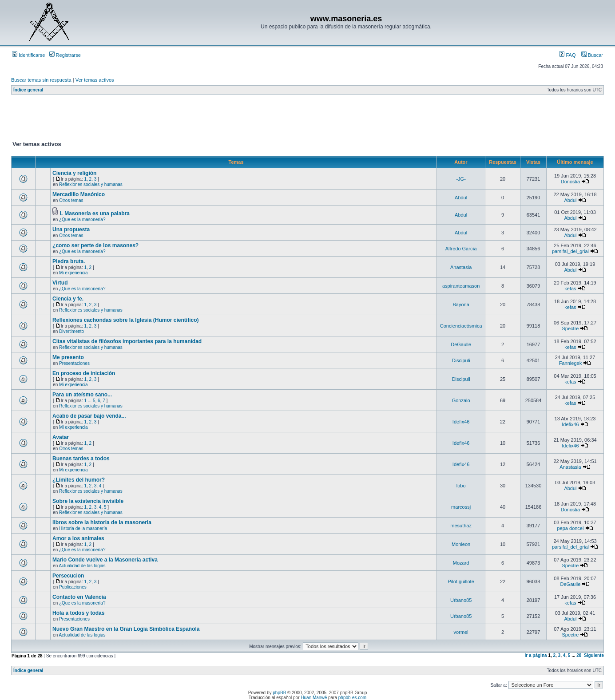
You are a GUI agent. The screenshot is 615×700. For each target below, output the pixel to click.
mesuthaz (461, 526)
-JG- (461, 179)
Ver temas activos (95, 80)
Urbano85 (461, 600)
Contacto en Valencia (79, 597)
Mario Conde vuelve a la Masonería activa (105, 560)
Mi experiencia (73, 273)
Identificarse (28, 55)
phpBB (279, 693)
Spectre (571, 328)
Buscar (592, 55)
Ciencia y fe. (68, 299)
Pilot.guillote (461, 581)
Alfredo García (461, 249)
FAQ (567, 55)
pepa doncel (570, 528)
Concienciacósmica (461, 326)
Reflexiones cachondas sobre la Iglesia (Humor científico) (125, 320)
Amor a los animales (78, 538)
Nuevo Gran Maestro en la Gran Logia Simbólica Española (126, 629)
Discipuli (461, 360)
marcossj (461, 507)
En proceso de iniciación (84, 373)
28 (579, 655)
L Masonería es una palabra (95, 214)
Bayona (461, 305)
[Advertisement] (173, 119)
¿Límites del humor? (79, 480)
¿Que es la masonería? (82, 219)
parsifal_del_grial (570, 251)
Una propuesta (71, 229)
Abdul (461, 198)
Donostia (570, 182)
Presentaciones (74, 363)
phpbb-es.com (352, 698)
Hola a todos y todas (78, 613)
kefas (570, 289)
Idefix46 (461, 422)
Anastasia (461, 267)
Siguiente (594, 655)
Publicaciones (73, 587)
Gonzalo (461, 400)
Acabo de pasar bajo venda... (89, 416)
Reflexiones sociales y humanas (91, 184)
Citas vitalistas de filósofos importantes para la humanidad (127, 341)
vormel (461, 632)
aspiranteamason (461, 286)
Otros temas (71, 200)
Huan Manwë (314, 698)
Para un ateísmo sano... (82, 395)
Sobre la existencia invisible (88, 501)
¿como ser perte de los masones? (95, 245)
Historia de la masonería (83, 528)
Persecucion (68, 576)
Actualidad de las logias (82, 566)
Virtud (60, 283)
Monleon (461, 544)
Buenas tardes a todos (81, 459)
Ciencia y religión (74, 173)
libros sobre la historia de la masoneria (102, 522)
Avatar (61, 437)
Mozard (461, 563)
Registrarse (65, 55)
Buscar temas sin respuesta (41, 80)
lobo (461, 486)
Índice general (28, 90)
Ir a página (536, 655)
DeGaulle (461, 344)
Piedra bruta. (69, 261)
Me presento (68, 357)
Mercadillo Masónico (79, 194)
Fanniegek (570, 363)
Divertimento (71, 331)
